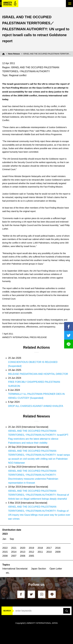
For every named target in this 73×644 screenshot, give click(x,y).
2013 (23, 552)
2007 (14, 556)
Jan (4, 539)
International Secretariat (15, 569)
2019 (31, 548)
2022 (5, 548)
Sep (12, 539)
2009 (58, 552)
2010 (49, 552)
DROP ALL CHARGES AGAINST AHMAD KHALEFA (36, 406)
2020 (23, 548)
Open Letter (56, 569)
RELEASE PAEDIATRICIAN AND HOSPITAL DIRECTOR (38, 374)
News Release (14, 54)
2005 (31, 556)
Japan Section (38, 569)
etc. (8, 573)
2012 (31, 552)
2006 (23, 556)
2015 (5, 552)
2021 (14, 548)
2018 (40, 548)
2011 (40, 552)
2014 (14, 552)
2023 (5, 534)
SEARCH (7, 611)
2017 (49, 548)
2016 (58, 548)
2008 (5, 556)
